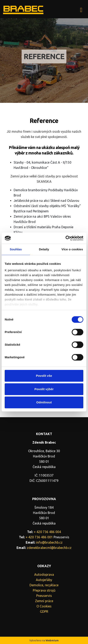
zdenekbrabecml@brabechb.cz (49, 548)
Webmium (52, 640)
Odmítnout (44, 402)
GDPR (44, 611)
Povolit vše (44, 376)
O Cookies (44, 606)
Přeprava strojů (44, 590)
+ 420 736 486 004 (47, 532)
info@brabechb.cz (49, 542)
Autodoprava (44, 574)
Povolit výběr (44, 389)
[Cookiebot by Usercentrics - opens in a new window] (65, 238)
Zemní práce (44, 601)
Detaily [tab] (44, 249)
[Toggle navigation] (81, 9)
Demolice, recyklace (44, 585)
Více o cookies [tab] (72, 249)
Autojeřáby (44, 580)
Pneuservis (44, 596)
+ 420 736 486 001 (39, 537)
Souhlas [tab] (16, 249)
